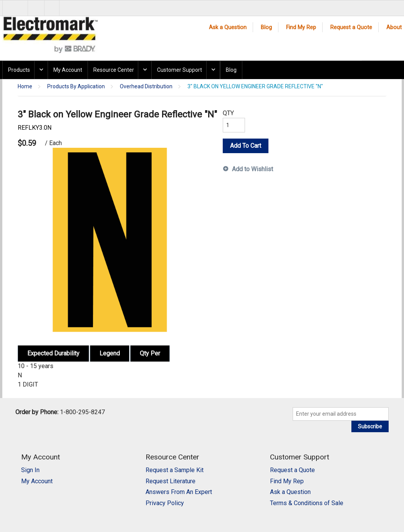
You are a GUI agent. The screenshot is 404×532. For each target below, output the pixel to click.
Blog (266, 27)
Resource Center (114, 70)
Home (25, 87)
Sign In (30, 470)
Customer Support (180, 70)
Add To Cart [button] (246, 146)
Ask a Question (228, 27)
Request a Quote (351, 27)
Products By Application (76, 87)
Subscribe (370, 426)
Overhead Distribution (146, 87)
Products (19, 70)
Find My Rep (301, 27)
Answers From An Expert (179, 492)
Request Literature (171, 481)
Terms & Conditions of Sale (307, 503)
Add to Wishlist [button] (252, 169)
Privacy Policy (165, 503)
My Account (68, 70)
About (394, 27)
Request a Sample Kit (175, 470)
